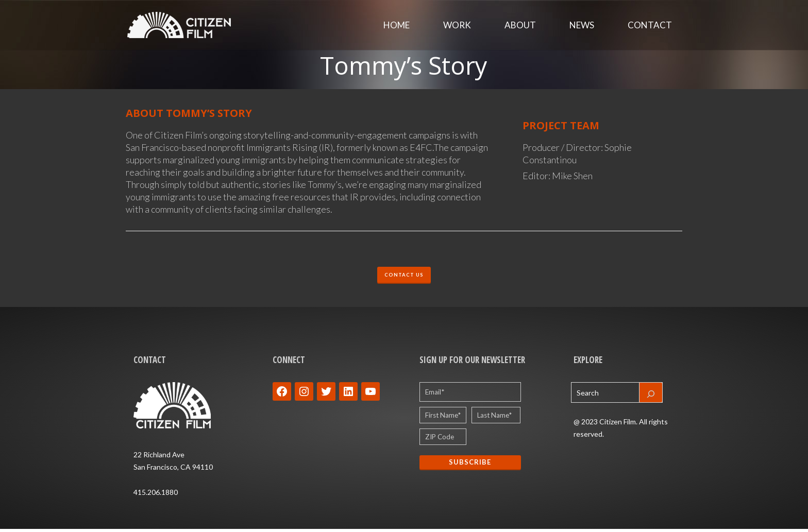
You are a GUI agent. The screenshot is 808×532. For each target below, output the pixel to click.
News (582, 25)
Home (397, 25)
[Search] (651, 396)
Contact (650, 25)
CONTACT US (404, 276)
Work (457, 25)
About (520, 25)
